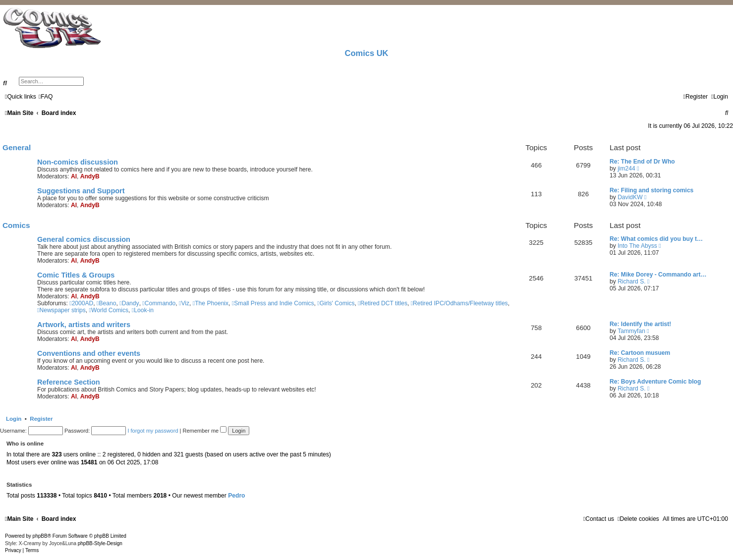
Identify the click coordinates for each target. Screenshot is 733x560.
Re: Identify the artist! (640, 324)
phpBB (40, 536)
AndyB (90, 176)
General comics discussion (84, 239)
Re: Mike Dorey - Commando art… (658, 275)
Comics (16, 225)
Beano (106, 303)
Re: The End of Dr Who (642, 162)
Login (14, 419)
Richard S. (631, 281)
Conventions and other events (89, 353)
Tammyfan (631, 331)
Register (41, 419)
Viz (184, 303)
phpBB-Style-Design (100, 543)
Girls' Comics (336, 303)
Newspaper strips (61, 310)
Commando (159, 303)
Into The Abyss (637, 246)
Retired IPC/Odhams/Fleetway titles (459, 303)
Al (74, 176)
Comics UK (366, 53)
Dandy (129, 303)
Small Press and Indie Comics (273, 303)
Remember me (204, 431)
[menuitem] (46, 97)
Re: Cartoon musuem (640, 353)
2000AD (81, 303)
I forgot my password (153, 431)
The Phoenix (211, 303)
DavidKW (630, 197)
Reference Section (69, 382)
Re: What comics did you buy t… (656, 239)
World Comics (109, 310)
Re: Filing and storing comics (651, 190)
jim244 (626, 168)
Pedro (236, 496)
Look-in (143, 310)
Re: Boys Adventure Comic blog (655, 382)
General (17, 147)
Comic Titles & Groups (76, 275)
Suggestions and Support (81, 191)
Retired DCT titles (383, 303)
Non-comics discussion (78, 162)
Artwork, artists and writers (84, 325)
